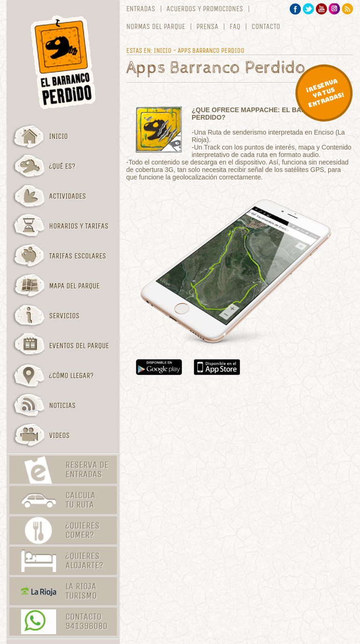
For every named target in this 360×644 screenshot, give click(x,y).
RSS (348, 9)
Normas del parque (156, 27)
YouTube (321, 9)
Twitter (308, 9)
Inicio (163, 50)
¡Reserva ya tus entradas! (325, 93)
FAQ (235, 27)
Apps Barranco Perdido (211, 50)
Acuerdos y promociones (205, 9)
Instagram (335, 9)
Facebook (295, 9)
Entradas (141, 9)
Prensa (207, 27)
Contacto (266, 27)
